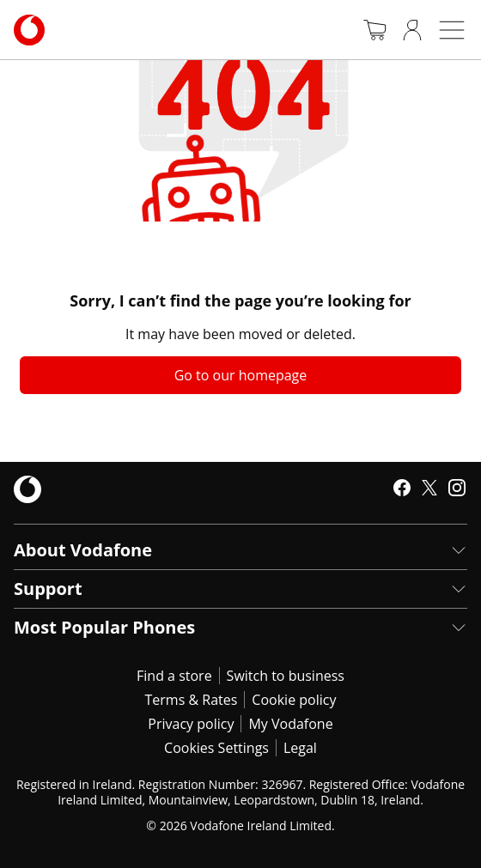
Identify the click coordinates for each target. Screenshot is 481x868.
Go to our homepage (241, 375)
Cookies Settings (216, 748)
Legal (300, 748)
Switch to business (286, 676)
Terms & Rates (192, 700)
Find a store (174, 676)
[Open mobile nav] (452, 30)
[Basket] (374, 30)
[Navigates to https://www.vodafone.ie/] (29, 30)
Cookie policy (294, 700)
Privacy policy (191, 724)
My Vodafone (290, 724)
